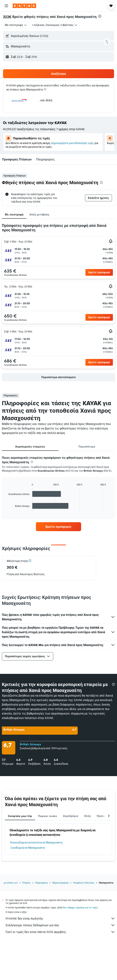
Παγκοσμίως (42, 883)
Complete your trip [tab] (20, 816)
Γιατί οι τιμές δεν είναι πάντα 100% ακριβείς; (60, 932)
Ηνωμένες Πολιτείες (84, 883)
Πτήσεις (26, 883)
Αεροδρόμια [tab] (71, 816)
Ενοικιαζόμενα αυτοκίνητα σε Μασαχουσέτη (36, 843)
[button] (6, 6)
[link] (59, 527)
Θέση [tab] (88, 816)
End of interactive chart (6, 509)
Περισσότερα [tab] (87, 447)
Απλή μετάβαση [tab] (39, 215)
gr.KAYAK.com (11, 883)
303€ (7, 17)
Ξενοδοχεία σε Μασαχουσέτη (28, 848)
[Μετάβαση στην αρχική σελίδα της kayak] (24, 6)
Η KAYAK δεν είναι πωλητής (60, 918)
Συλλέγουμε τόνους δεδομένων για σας (60, 925)
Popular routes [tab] (48, 816)
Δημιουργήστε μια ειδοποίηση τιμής (73, 143)
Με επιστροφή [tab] (14, 215)
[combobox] (16, 25)
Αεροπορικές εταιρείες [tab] (30, 447)
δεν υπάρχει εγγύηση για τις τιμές (80, 908)
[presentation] (100, 16)
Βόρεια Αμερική (60, 883)
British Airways (30, 744)
